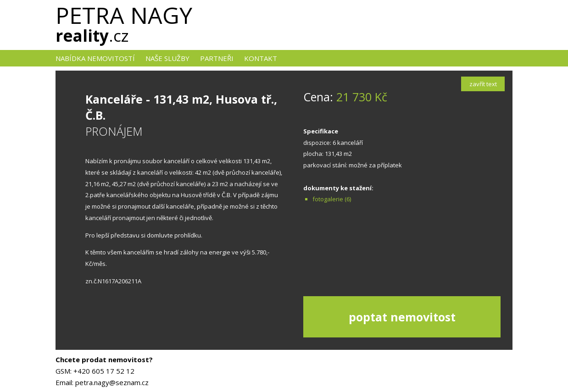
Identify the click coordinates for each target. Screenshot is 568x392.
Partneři (217, 58)
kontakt (261, 58)
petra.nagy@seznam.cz (112, 382)
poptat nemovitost (402, 317)
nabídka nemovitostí (95, 58)
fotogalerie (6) (332, 199)
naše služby (167, 58)
